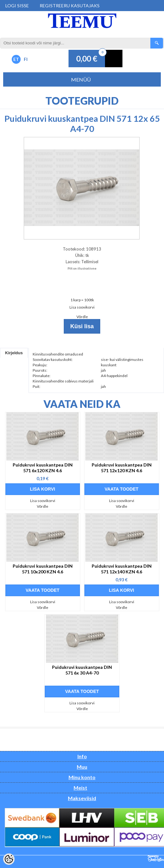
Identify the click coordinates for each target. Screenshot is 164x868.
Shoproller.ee (156, 858)
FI (26, 59)
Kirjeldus (14, 353)
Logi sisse (17, 6)
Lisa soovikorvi (82, 307)
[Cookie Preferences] (9, 859)
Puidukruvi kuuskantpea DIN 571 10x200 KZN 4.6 (43, 569)
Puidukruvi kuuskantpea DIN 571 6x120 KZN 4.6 (43, 468)
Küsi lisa (82, 326)
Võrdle (82, 317)
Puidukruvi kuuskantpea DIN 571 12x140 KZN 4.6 (122, 569)
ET (16, 59)
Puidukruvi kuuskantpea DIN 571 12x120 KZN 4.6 (122, 468)
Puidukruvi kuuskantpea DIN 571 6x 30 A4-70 (82, 670)
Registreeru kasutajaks (70, 6)
